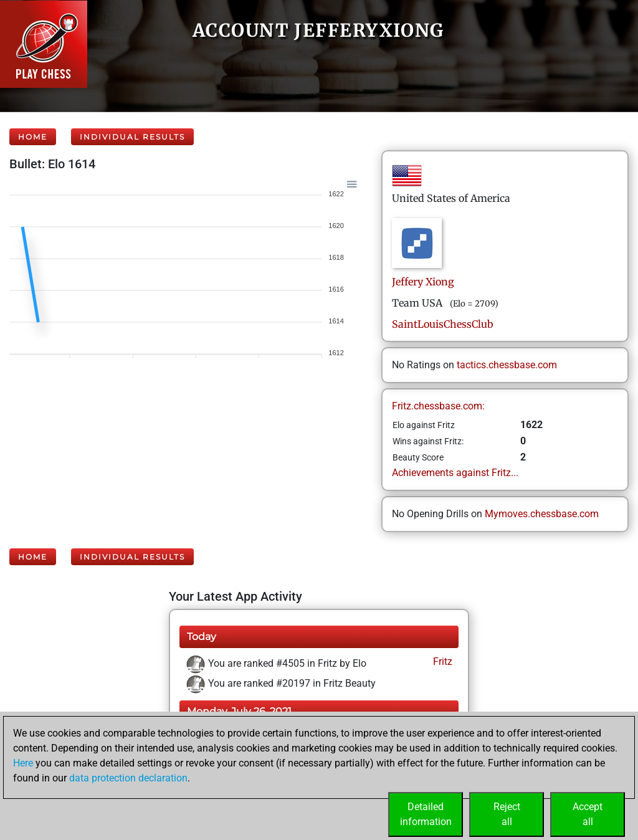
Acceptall (588, 814)
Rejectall (507, 814)
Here (23, 763)
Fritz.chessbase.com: (438, 406)
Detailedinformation (426, 814)
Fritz (441, 661)
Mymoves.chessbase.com (542, 514)
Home (33, 137)
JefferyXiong (423, 282)
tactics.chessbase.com (507, 365)
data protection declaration (128, 778)
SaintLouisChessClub (443, 324)
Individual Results (132, 137)
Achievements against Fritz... (455, 473)
